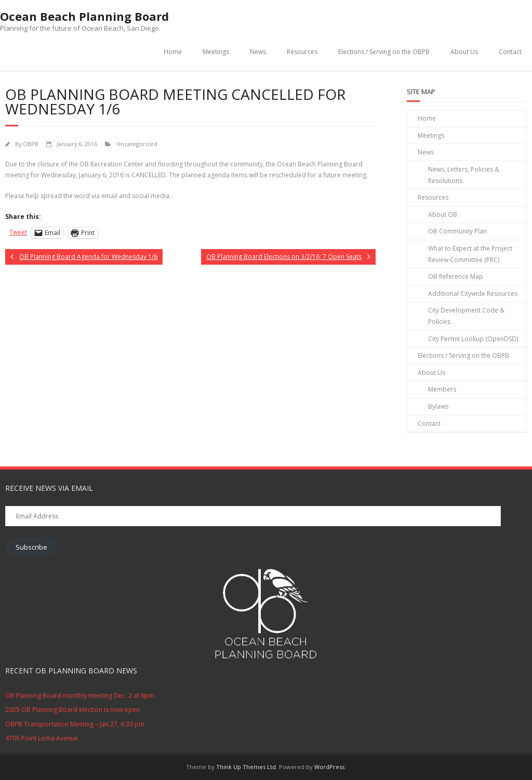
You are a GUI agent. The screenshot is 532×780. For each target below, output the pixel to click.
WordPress (329, 767)
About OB (443, 214)
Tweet (18, 232)
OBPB (31, 144)
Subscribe (31, 547)
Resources (302, 52)
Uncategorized (137, 144)
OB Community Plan (457, 231)
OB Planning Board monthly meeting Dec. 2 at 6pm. (81, 695)
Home (173, 52)
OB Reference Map (456, 276)
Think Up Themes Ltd (246, 767)
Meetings (216, 52)
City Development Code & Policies (466, 316)
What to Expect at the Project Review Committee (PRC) (470, 254)
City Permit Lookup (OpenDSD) (473, 339)
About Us (464, 52)
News (258, 52)
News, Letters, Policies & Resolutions (464, 175)
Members (442, 389)
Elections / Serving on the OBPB (384, 52)
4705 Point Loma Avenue (42, 738)
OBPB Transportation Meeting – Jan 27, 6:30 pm (75, 724)
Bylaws (438, 406)
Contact (510, 52)
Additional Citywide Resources (473, 294)
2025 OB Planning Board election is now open (72, 710)
